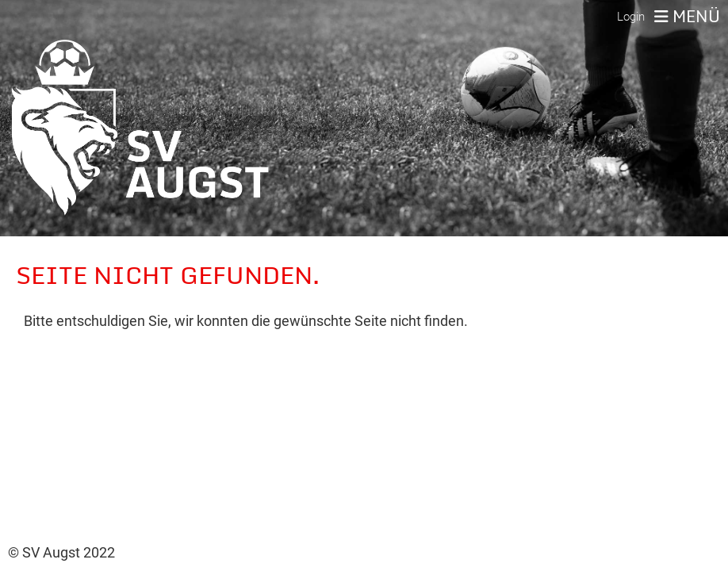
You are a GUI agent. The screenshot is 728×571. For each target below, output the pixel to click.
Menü (687, 17)
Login (631, 17)
